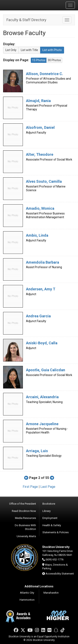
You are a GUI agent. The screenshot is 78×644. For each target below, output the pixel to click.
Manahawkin (51, 593)
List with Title (29, 50)
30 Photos (54, 60)
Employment (50, 518)
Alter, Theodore (40, 154)
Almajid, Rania (38, 101)
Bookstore (49, 504)
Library (46, 511)
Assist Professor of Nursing (44, 267)
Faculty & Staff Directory (26, 20)
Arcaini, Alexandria (42, 397)
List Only (11, 50)
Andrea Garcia (38, 316)
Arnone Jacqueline (42, 424)
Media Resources (25, 518)
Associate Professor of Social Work (49, 159)
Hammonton (27, 600)
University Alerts (26, 536)
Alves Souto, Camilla (44, 181)
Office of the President (23, 504)
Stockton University (23, 5)
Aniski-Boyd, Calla (42, 343)
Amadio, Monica (40, 208)
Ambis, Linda (37, 235)
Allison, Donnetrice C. (45, 74)
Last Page (48, 487)
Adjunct (31, 294)
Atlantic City (27, 593)
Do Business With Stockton (25, 527)
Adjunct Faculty (36, 133)
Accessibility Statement (60, 574)
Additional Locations (39, 586)
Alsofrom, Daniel (40, 127)
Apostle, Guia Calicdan (46, 370)
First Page (30, 487)
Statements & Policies (56, 532)
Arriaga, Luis (37, 451)
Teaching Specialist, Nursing (44, 402)
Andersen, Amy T (41, 289)
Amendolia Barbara (43, 262)
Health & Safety (52, 525)
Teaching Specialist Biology (44, 456)
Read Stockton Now (24, 511)
